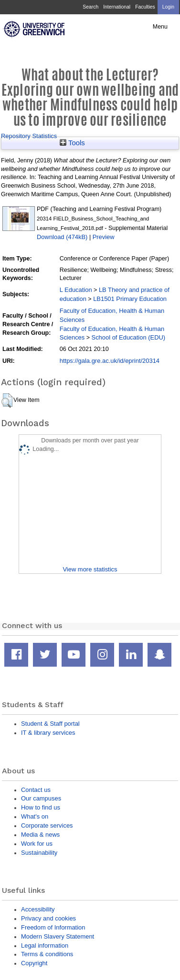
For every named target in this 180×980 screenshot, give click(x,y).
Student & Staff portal (50, 724)
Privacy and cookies (48, 918)
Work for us (37, 844)
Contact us (36, 790)
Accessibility (38, 909)
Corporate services (47, 825)
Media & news (40, 835)
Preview (104, 237)
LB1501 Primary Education (130, 299)
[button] (7, 400)
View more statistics (90, 569)
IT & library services (48, 733)
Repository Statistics (29, 136)
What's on (35, 816)
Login (168, 7)
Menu (160, 27)
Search (90, 7)
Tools (72, 143)
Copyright (34, 963)
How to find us (41, 807)
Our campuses (41, 798)
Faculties (145, 7)
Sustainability (39, 853)
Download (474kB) (62, 237)
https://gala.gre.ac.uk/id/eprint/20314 (110, 361)
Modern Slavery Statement (58, 936)
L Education (76, 290)
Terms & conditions (47, 954)
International (117, 7)
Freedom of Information (53, 927)
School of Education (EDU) (129, 337)
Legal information (45, 945)
